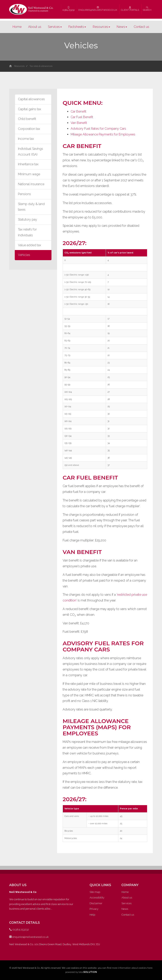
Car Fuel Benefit (82, 117)
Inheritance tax (28, 164)
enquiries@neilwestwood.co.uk (98, 9)
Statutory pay (28, 219)
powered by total (81, 972)
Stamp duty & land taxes (31, 207)
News (122, 27)
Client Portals (130, 9)
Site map (95, 892)
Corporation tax (29, 129)
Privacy (94, 909)
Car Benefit (79, 111)
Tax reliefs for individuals (27, 232)
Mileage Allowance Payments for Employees (103, 134)
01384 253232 (69, 9)
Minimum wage (29, 174)
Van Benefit (79, 123)
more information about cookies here (132, 968)
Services (55, 27)
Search (147, 9)
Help (92, 915)
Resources (101, 27)
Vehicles (24, 255)
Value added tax (30, 245)
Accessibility (97, 898)
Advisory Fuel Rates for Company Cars (98, 129)
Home (17, 27)
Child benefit (27, 119)
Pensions (24, 194)
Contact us (141, 27)
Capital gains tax (30, 109)
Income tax (26, 139)
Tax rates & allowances (41, 66)
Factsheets (77, 27)
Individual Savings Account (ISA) (31, 152)
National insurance (31, 184)
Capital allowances (31, 99)
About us (35, 27)
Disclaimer (96, 903)
